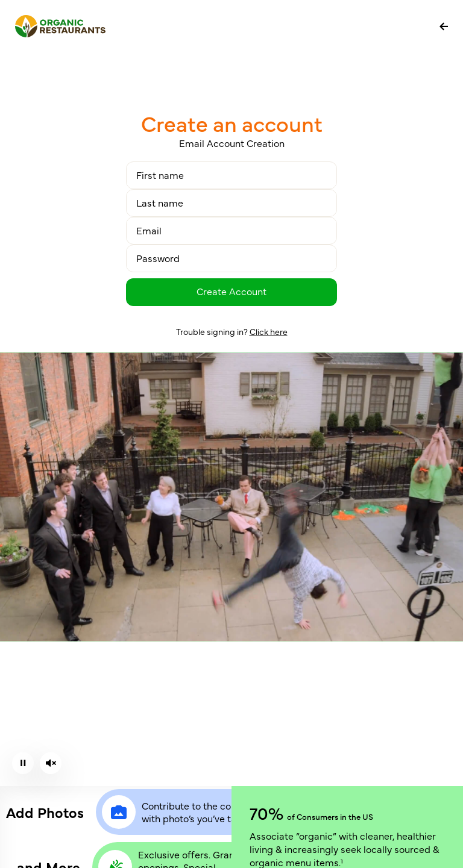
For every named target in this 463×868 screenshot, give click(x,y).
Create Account (231, 291)
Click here (269, 331)
